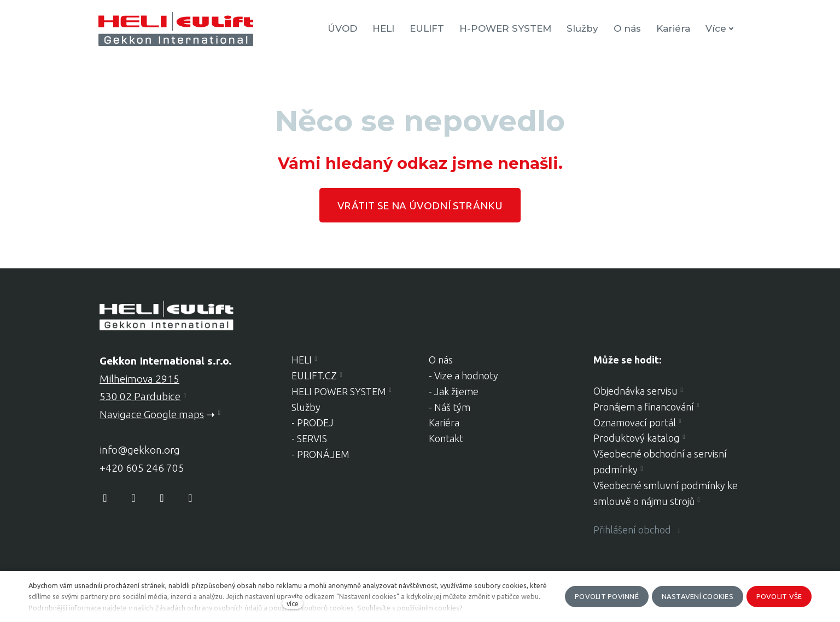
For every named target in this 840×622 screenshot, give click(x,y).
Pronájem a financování (644, 407)
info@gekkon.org (140, 450)
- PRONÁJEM (320, 454)
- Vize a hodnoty (463, 375)
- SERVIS (309, 438)
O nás (441, 360)
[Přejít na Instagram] (133, 498)
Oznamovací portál (635, 423)
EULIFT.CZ (314, 375)
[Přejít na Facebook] (105, 498)
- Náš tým (450, 407)
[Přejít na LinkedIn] (190, 498)
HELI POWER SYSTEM (339, 391)
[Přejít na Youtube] (162, 498)
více (293, 603)
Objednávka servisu (635, 391)
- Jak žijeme (454, 391)
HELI (302, 360)
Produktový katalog (637, 438)
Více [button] (721, 28)
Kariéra (444, 423)
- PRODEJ (313, 423)
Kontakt (446, 438)
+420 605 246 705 (142, 468)
